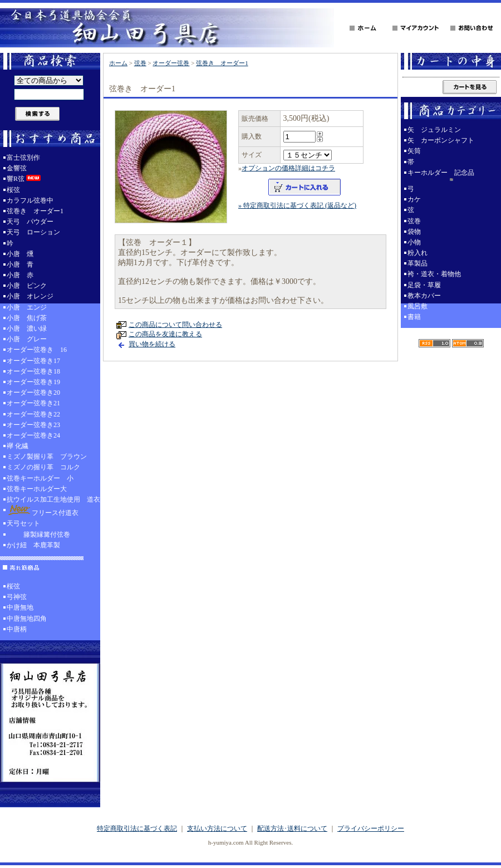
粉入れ (417, 253)
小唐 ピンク (27, 286)
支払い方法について (217, 828)
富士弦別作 (23, 158)
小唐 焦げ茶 (27, 318)
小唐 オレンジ (30, 296)
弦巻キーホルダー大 (37, 489)
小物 (414, 242)
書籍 (414, 317)
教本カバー (424, 296)
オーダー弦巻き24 (33, 435)
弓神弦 (17, 597)
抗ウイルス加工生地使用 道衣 (53, 499)
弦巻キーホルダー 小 (40, 478)
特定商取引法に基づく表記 (137, 828)
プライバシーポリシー (371, 828)
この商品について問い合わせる (175, 325)
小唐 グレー (27, 339)
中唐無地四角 (27, 619)
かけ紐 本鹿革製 (33, 545)
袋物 (414, 232)
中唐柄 (17, 629)
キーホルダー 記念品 (451, 176)
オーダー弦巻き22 (33, 414)
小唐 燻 (20, 254)
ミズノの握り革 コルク (43, 467)
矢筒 (414, 151)
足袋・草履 (424, 285)
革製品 (417, 263)
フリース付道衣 (43, 511)
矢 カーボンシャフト (441, 140)
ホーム (118, 63)
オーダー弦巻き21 (33, 403)
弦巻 (140, 63)
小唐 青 (20, 264)
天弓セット (23, 523)
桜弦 (13, 190)
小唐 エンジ (27, 307)
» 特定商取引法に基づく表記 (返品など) (297, 205)
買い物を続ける (152, 344)
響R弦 (24, 179)
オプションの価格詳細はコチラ (288, 168)
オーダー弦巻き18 (33, 371)
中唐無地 (20, 607)
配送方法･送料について (292, 828)
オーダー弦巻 (171, 63)
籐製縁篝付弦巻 (38, 534)
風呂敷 (417, 306)
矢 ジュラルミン (434, 130)
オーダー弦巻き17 (33, 361)
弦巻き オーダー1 (35, 211)
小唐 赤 (20, 275)
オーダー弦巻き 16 (37, 350)
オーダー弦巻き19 (33, 382)
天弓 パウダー (30, 222)
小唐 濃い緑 (27, 328)
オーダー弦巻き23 (33, 425)
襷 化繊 (18, 446)
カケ (414, 199)
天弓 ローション (33, 232)
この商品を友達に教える (165, 334)
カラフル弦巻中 (30, 200)
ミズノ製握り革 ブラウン (47, 457)
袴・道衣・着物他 (434, 274)
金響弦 (17, 168)
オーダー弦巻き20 (33, 393)
